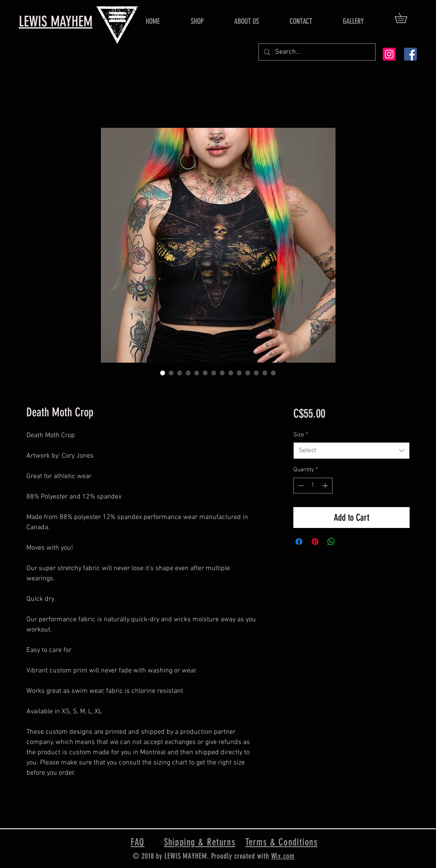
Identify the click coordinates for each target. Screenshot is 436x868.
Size (301, 435)
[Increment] (326, 486)
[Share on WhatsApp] (331, 542)
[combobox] (351, 451)
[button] (406, 18)
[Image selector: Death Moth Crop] (163, 373)
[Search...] (316, 52)
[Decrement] (300, 486)
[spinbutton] (313, 486)
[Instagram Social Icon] (389, 54)
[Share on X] (347, 542)
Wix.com (283, 856)
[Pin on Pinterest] (315, 542)
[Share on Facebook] (299, 542)
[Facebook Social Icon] (410, 54)
